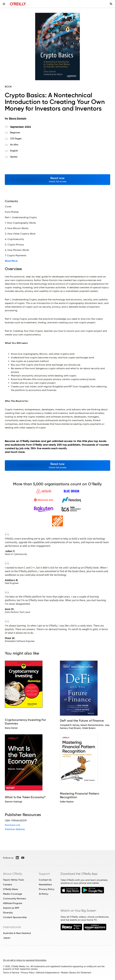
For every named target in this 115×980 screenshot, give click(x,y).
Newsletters (45, 884)
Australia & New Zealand (17, 933)
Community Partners (14, 899)
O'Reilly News (10, 889)
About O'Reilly (13, 874)
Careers (8, 884)
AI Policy (44, 894)
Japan (7, 938)
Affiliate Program (13, 903)
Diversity (8, 913)
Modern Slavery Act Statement (76, 973)
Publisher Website (15, 829)
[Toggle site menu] (4, 4)
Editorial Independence (48, 973)
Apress (14, 157)
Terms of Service (11, 973)
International (12, 927)
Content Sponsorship (15, 917)
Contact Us (45, 880)
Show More (11, 261)
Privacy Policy (47, 889)
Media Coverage (13, 894)
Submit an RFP (11, 908)
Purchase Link (13, 825)
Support (44, 874)
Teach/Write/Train (14, 880)
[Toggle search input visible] (111, 4)
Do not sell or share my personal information (25, 960)
